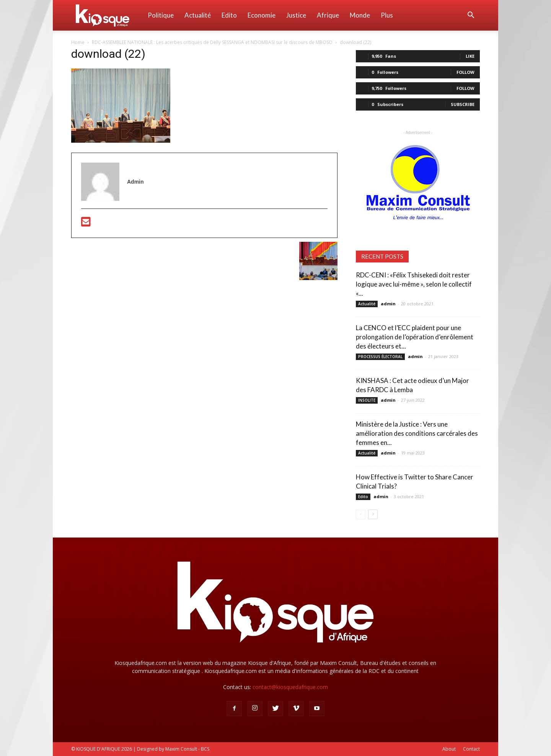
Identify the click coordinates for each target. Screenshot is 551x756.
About (449, 749)
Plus (387, 15)
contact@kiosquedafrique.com (290, 687)
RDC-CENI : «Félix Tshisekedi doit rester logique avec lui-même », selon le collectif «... (414, 284)
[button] (471, 16)
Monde (360, 15)
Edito (229, 15)
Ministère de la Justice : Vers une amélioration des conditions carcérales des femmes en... (417, 433)
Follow (465, 72)
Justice (296, 15)
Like (470, 56)
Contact (471, 749)
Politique (161, 15)
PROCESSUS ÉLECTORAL (380, 357)
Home (78, 42)
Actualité (198, 15)
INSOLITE (367, 400)
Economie (262, 15)
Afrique (328, 15)
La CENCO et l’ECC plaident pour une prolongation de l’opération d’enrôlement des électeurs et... (415, 337)
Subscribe (463, 104)
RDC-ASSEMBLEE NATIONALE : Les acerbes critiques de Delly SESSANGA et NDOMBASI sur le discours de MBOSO (212, 42)
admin (388, 304)
